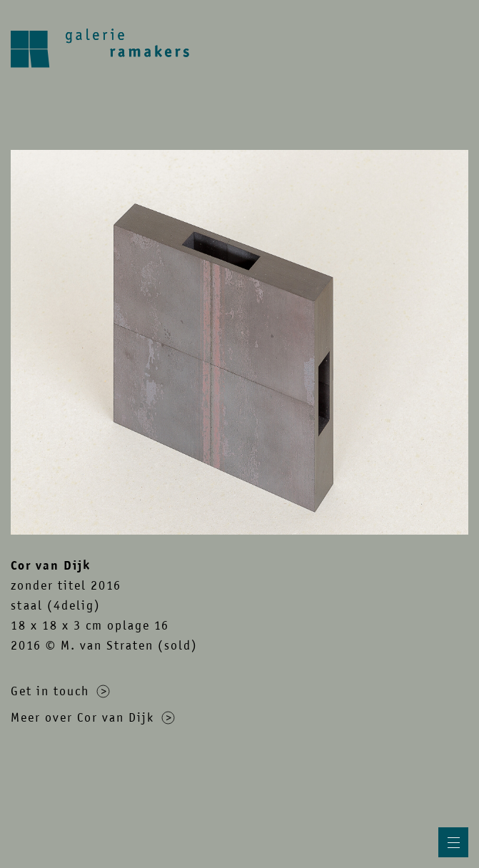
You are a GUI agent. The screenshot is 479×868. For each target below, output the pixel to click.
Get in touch (60, 691)
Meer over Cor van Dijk (93, 717)
